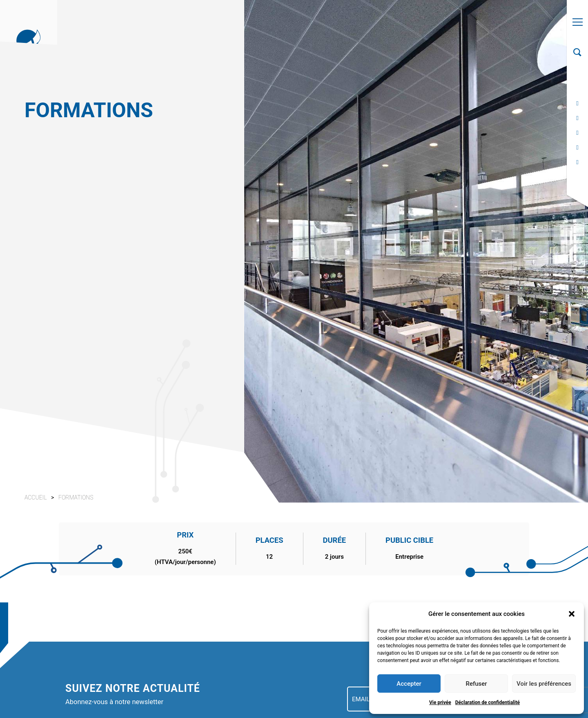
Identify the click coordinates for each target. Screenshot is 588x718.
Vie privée (440, 702)
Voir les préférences (544, 684)
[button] (572, 614)
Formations (76, 497)
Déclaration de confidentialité (488, 702)
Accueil (36, 497)
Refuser (476, 684)
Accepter (409, 684)
